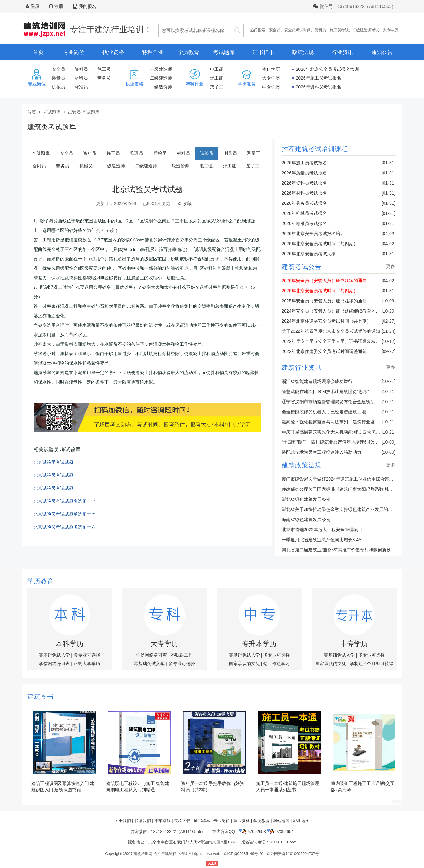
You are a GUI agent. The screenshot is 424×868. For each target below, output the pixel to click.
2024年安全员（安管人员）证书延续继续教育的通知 (333, 311)
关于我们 (123, 821)
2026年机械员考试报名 (304, 213)
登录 (35, 6)
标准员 (81, 87)
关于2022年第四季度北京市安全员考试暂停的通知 (331, 331)
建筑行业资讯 (302, 367)
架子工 (217, 87)
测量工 (254, 153)
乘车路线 (163, 821)
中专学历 (271, 87)
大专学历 (390, 30)
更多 (391, 266)
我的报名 (85, 6)
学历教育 (188, 52)
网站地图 (281, 821)
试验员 (207, 153)
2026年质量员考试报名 (304, 173)
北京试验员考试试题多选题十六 (65, 527)
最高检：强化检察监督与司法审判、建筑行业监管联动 (335, 422)
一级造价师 (161, 87)
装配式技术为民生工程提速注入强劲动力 (322, 452)
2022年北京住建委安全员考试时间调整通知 (324, 351)
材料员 (81, 78)
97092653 (252, 832)
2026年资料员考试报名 (318, 87)
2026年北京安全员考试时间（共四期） (320, 244)
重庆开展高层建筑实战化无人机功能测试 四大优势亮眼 (335, 432)
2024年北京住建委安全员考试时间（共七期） (326, 321)
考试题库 (224, 52)
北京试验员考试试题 (53, 462)
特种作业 (153, 52)
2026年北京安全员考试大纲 (309, 254)
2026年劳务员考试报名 (304, 203)
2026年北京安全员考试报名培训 (327, 69)
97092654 (280, 832)
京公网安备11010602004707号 (293, 854)
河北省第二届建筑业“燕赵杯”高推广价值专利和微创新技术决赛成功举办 (352, 550)
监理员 (137, 153)
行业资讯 (342, 52)
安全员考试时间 (298, 30)
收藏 (185, 203)
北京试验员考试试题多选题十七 (65, 501)
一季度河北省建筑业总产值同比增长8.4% (322, 540)
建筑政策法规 (302, 465)
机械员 (58, 87)
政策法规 (303, 52)
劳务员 (104, 78)
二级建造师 (161, 78)
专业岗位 (74, 52)
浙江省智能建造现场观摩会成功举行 (317, 381)
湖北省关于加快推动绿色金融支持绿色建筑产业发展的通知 (339, 509)
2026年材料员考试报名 (304, 193)
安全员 (275, 30)
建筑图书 (40, 696)
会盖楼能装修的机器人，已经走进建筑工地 (324, 412)
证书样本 (263, 52)
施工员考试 (339, 30)
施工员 (104, 69)
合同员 (39, 166)
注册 (59, 6)
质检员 (160, 153)
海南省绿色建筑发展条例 (306, 519)
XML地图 (301, 821)
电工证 (217, 69)
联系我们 (143, 821)
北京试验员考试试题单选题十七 (65, 514)
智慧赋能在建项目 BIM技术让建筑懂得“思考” (325, 392)
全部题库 (41, 153)
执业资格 (113, 52)
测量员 (230, 153)
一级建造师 (161, 69)
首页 (38, 52)
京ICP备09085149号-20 (244, 854)
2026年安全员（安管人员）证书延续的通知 (324, 281)
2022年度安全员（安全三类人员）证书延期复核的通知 (335, 341)
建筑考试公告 (302, 267)
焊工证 (217, 78)
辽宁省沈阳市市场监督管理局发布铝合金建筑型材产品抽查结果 (344, 402)
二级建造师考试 (366, 30)
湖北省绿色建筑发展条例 (306, 499)
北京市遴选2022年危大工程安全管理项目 (322, 530)
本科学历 (271, 69)
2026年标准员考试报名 (304, 223)
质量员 (58, 78)
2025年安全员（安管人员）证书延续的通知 (324, 301)
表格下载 (182, 821)
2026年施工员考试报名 (318, 78)
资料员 (320, 30)
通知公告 (382, 52)
